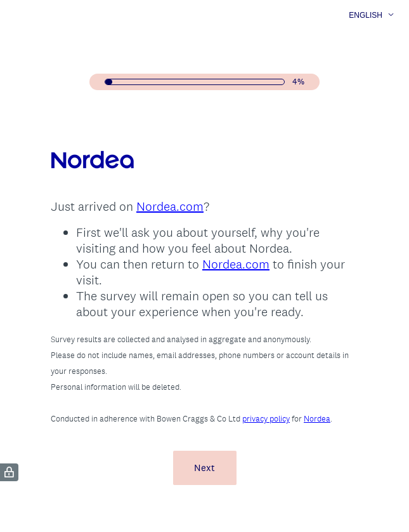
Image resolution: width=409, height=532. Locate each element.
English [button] (366, 15)
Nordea (317, 419)
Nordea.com (170, 206)
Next (204, 468)
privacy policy (266, 419)
